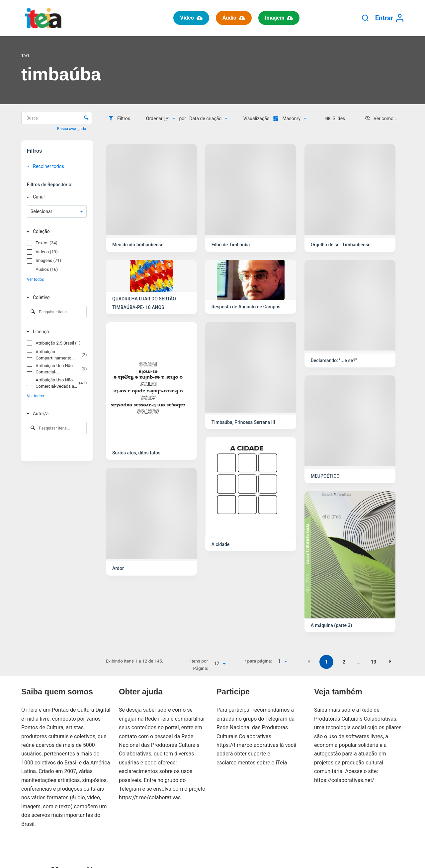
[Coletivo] (55, 298)
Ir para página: (258, 661)
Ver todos (35, 279)
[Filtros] (119, 118)
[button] (309, 662)
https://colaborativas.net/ (344, 780)
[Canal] (55, 197)
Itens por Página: (199, 665)
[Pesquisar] (365, 18)
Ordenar (154, 118)
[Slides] (335, 118)
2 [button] (344, 662)
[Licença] (55, 332)
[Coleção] (55, 232)
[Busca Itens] (57, 118)
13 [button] (374, 662)
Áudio (234, 18)
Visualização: (258, 118)
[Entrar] (389, 18)
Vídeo (191, 18)
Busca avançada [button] (72, 129)
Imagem (279, 18)
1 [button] (326, 662)
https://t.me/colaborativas (150, 797)
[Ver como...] (381, 118)
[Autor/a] (55, 414)
